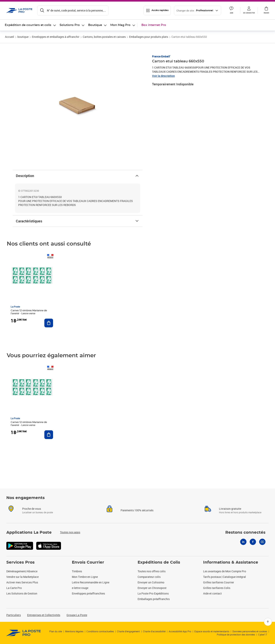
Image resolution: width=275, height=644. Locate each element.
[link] (24, 633)
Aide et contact (212, 593)
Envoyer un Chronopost (152, 588)
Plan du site (56, 631)
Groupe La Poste (77, 615)
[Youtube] (262, 542)
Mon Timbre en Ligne (85, 577)
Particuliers (14, 615)
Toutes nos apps (70, 532)
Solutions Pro (70, 25)
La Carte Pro (14, 588)
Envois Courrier (88, 562)
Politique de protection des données (236, 634)
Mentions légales (74, 631)
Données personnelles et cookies (250, 631)
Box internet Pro (154, 25)
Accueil (10, 37)
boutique (23, 37)
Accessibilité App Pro (180, 631)
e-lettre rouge (80, 588)
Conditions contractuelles (100, 631)
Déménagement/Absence (22, 571)
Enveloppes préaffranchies (88, 593)
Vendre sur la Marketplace (22, 577)
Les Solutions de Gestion (22, 593)
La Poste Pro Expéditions (153, 593)
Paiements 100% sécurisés (137, 510)
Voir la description (163, 76)
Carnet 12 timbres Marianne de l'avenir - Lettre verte (29, 312)
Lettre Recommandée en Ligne (91, 582)
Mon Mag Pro (120, 25)
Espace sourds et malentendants (212, 631)
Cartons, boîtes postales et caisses (104, 37)
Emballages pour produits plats (149, 37)
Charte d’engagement (128, 631)
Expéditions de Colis (159, 562)
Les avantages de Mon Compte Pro (225, 571)
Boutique (95, 25)
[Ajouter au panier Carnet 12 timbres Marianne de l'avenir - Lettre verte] (49, 323)
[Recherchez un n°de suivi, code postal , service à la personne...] (73, 10)
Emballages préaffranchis (154, 599)
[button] (249, 10)
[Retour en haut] (268, 622)
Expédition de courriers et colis (28, 25)
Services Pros (20, 562)
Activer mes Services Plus (22, 582)
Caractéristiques (78, 221)
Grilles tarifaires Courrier (219, 582)
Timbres (77, 571)
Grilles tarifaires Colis (217, 588)
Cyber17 (263, 634)
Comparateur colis (149, 577)
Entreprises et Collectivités (44, 615)
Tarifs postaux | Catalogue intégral (225, 577)
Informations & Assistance (231, 562)
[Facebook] (253, 542)
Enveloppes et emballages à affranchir (56, 37)
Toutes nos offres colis (152, 571)
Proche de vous (32, 509)
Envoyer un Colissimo (151, 582)
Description (78, 176)
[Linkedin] (243, 542)
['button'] (19, 10)
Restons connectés (245, 533)
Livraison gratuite (230, 509)
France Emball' (161, 56)
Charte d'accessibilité (154, 631)
